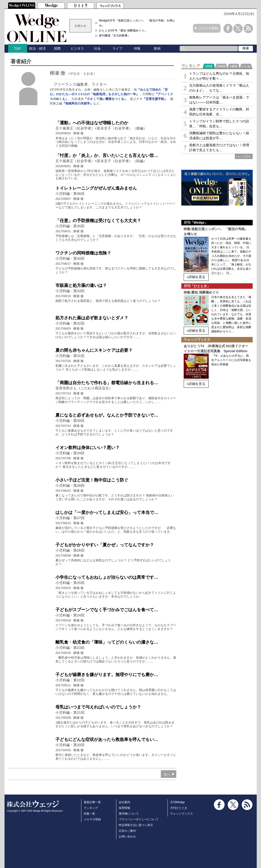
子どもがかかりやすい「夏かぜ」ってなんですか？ (105, 545)
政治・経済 (37, 48)
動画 (157, 48)
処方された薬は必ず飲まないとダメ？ (92, 318)
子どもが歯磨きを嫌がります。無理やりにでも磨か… (107, 675)
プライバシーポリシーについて (139, 819)
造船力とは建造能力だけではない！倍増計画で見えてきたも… (219, 147)
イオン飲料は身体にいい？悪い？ (88, 448)
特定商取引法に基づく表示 (136, 825)
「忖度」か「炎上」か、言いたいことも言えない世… (107, 155)
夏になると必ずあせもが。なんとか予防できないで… (107, 415)
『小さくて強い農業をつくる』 (105, 99)
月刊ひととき (179, 808)
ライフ (117, 48)
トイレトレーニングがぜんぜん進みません (96, 188)
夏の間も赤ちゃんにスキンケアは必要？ (94, 350)
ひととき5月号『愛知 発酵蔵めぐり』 (123, 31)
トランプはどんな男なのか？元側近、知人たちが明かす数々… (219, 76)
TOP (17, 49)
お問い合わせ (127, 837)
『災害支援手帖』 (155, 99)
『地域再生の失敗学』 (78, 103)
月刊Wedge (177, 802)
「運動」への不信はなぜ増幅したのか (92, 123)
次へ (167, 774)
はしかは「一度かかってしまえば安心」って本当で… (107, 512)
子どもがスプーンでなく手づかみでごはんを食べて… (107, 610)
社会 (97, 48)
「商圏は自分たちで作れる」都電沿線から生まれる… (107, 383)
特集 (137, 48)
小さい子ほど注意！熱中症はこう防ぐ (92, 480)
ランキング (91, 808)
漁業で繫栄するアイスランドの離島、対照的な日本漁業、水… (219, 112)
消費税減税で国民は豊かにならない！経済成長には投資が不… (219, 136)
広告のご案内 (127, 831)
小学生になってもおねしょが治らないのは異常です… (107, 577)
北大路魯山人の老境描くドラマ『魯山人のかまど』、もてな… (219, 88)
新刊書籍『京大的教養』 (115, 36)
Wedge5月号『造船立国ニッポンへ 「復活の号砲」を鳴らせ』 (137, 23)
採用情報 (124, 808)
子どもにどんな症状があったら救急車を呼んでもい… (107, 739)
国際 (57, 48)
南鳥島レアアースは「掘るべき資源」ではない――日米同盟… (219, 100)
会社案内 (124, 802)
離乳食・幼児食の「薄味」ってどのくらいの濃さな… (107, 642)
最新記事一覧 (92, 802)
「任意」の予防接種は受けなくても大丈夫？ (98, 221)
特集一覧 (89, 814)
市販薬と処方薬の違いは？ (81, 285)
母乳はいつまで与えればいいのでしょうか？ (98, 707)
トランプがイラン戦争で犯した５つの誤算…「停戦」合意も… (219, 124)
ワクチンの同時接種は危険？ (83, 253)
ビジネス (77, 48)
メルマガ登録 (208, 28)
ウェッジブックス (182, 814)
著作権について (129, 814)
